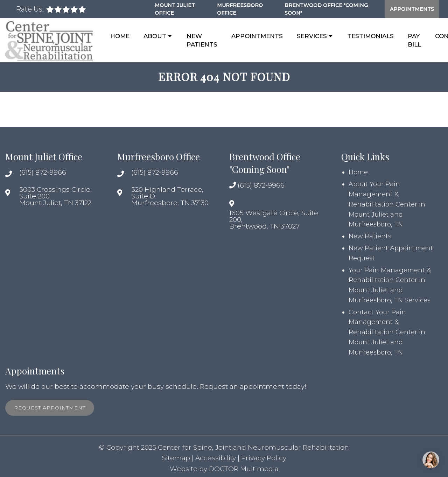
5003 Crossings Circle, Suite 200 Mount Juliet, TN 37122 (55, 196)
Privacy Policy (264, 458)
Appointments (412, 9)
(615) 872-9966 (43, 172)
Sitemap (176, 458)
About (155, 36)
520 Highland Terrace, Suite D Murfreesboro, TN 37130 (170, 196)
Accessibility (216, 458)
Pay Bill (414, 40)
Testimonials (370, 36)
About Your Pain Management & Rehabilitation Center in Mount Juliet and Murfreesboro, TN (387, 204)
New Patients (202, 40)
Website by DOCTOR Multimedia (224, 469)
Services (312, 36)
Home (120, 36)
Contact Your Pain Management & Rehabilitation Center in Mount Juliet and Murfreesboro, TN (387, 332)
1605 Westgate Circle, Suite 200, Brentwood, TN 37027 (274, 220)
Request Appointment (50, 408)
